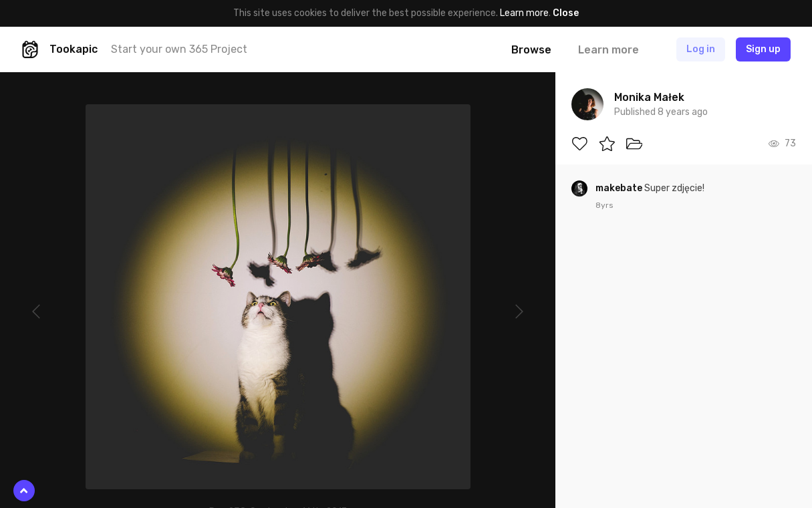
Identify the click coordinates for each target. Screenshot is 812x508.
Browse (531, 50)
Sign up (763, 49)
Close (566, 13)
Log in (701, 49)
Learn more (524, 13)
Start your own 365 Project (179, 49)
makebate (620, 188)
